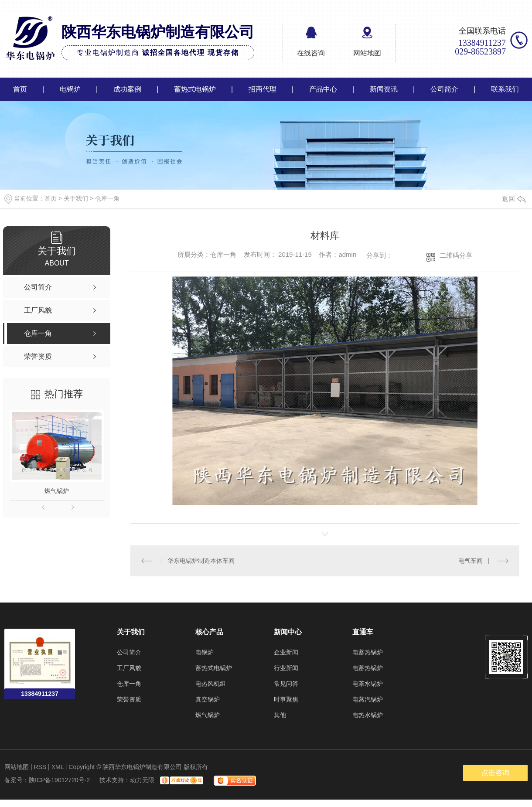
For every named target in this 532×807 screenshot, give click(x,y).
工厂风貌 (129, 668)
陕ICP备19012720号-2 (59, 780)
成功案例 (127, 89)
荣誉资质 (129, 699)
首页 (20, 89)
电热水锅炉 (368, 715)
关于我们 (76, 198)
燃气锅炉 (57, 491)
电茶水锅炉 (368, 684)
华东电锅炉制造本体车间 (201, 561)
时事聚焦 (286, 699)
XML (58, 767)
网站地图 (367, 53)
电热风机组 (211, 684)
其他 (280, 715)
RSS (40, 767)
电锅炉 (70, 89)
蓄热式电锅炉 (195, 89)
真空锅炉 (208, 699)
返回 (514, 199)
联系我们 (505, 89)
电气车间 (471, 561)
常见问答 (286, 684)
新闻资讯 (384, 89)
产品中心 (323, 89)
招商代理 (263, 89)
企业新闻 (286, 652)
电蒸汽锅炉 (368, 699)
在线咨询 (311, 53)
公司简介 (444, 89)
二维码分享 (456, 255)
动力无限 (142, 780)
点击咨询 (495, 773)
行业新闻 (286, 668)
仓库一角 (107, 198)
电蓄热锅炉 (368, 652)
